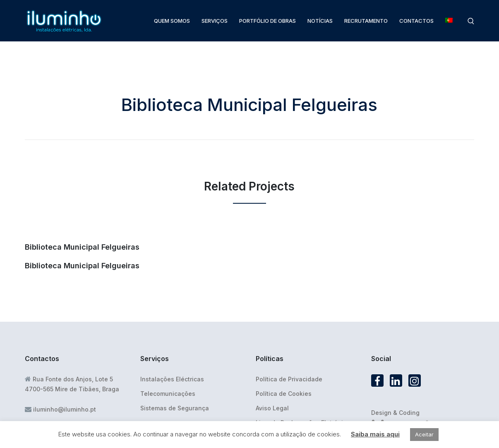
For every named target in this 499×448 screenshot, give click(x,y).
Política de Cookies (284, 394)
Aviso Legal (272, 408)
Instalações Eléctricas (172, 379)
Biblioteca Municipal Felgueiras (82, 247)
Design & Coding (395, 413)
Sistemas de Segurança (175, 408)
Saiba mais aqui (375, 434)
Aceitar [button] (424, 434)
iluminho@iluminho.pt (65, 409)
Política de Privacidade (289, 379)
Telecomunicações (168, 394)
